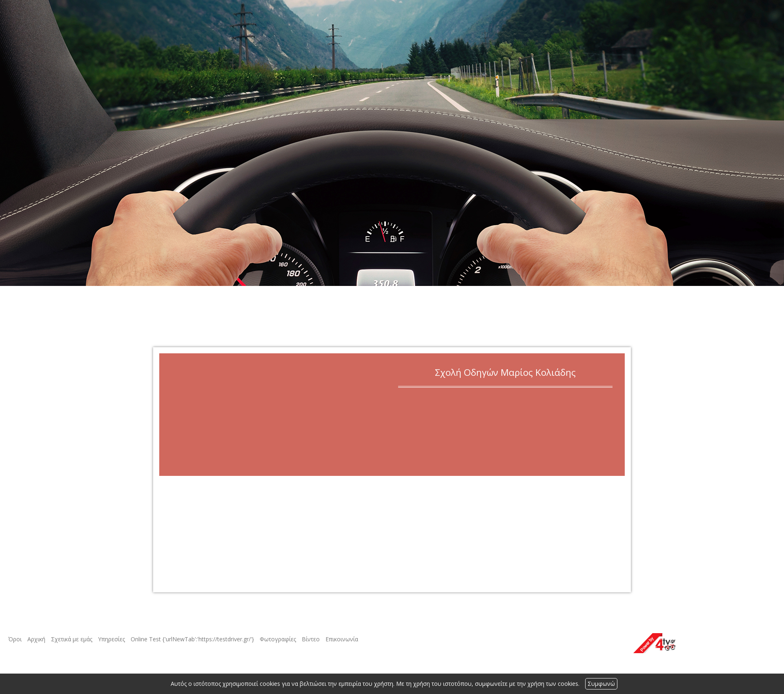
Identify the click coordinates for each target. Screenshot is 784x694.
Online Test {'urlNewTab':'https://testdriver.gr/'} (192, 639)
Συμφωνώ (601, 684)
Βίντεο (311, 639)
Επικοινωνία (342, 639)
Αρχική (36, 639)
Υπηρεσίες (111, 639)
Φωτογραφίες (278, 639)
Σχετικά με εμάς (72, 639)
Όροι (15, 639)
